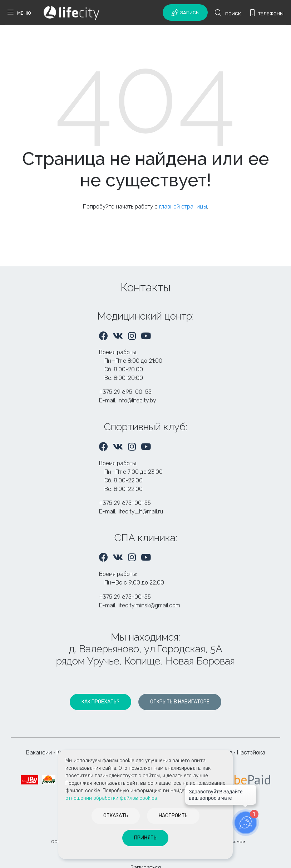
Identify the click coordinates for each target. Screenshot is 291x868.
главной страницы (183, 207)
